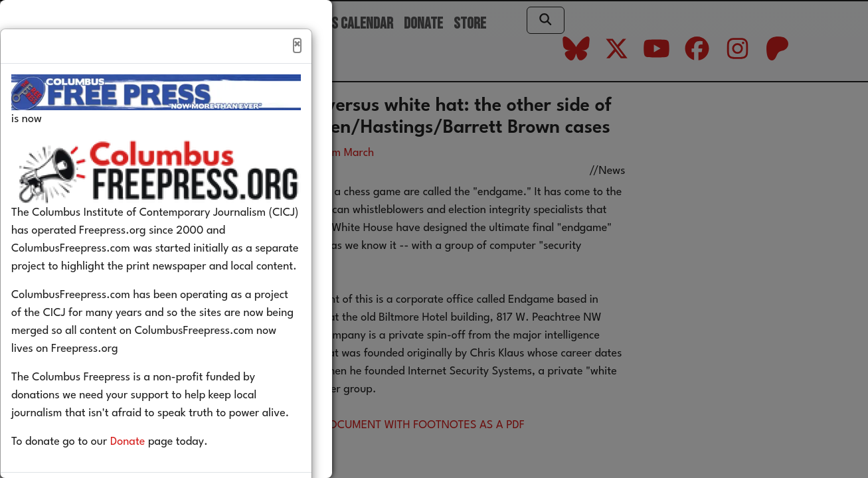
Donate (148, 470)
